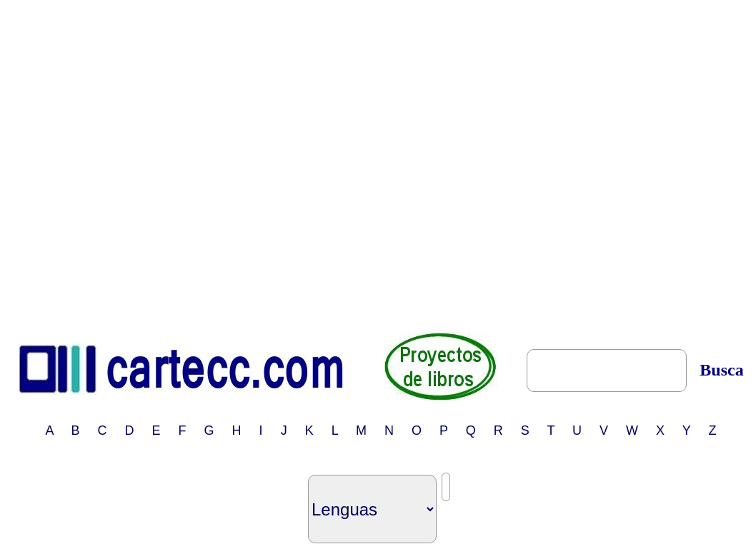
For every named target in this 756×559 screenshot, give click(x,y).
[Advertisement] (160, 165)
